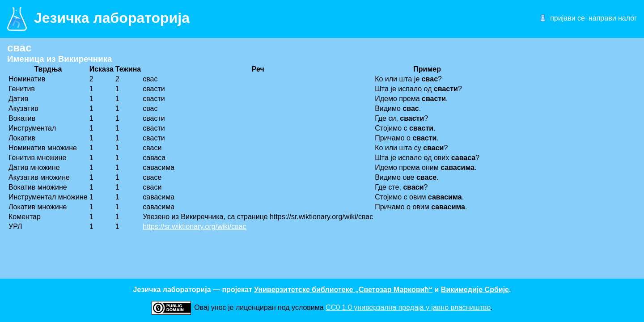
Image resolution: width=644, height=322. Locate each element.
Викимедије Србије (475, 290)
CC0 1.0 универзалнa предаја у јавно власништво (408, 307)
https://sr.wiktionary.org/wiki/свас (194, 227)
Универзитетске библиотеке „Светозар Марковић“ (343, 290)
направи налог (613, 18)
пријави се (568, 18)
